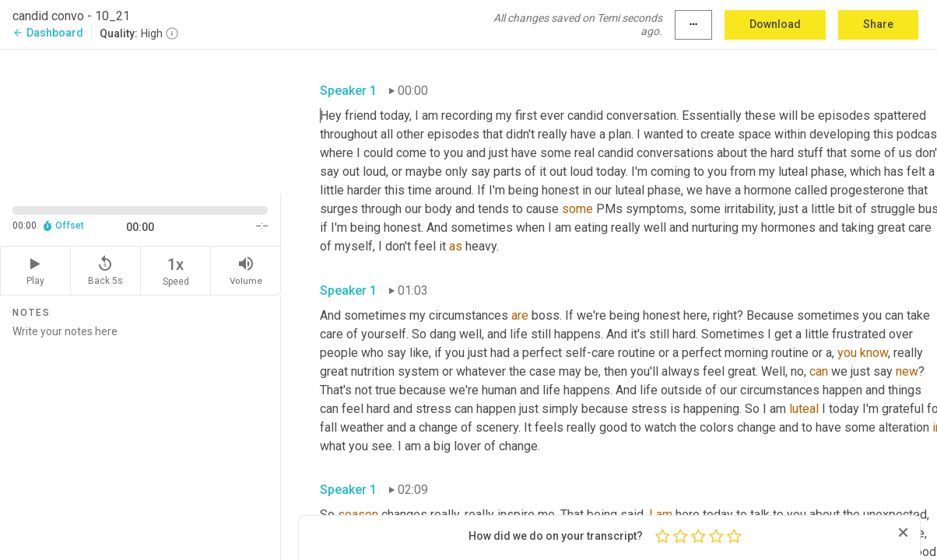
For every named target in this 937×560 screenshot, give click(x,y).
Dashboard (48, 33)
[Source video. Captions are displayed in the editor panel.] (140, 120)
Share (878, 24)
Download (775, 24)
